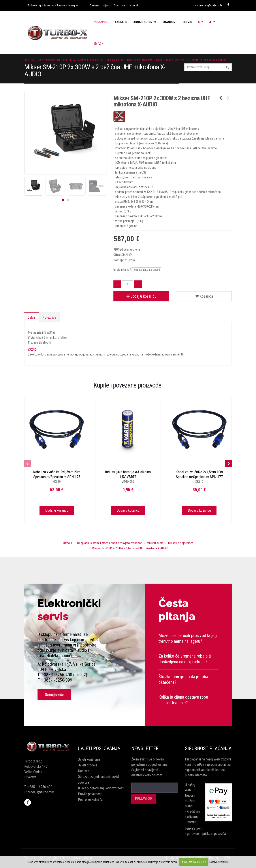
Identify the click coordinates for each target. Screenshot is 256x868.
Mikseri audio (115, 60)
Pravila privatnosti (90, 794)
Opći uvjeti (120, 5)
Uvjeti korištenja (89, 759)
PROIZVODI (101, 22)
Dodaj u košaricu (141, 296)
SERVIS (187, 22)
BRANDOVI (169, 22)
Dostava (84, 771)
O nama (94, 5)
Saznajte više (54, 695)
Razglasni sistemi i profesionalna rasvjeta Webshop (71, 60)
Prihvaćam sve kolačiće (194, 862)
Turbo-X (30, 60)
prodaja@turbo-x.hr (211, 5)
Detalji (32, 318)
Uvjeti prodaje (88, 765)
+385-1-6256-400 (40, 787)
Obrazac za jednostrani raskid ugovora (98, 780)
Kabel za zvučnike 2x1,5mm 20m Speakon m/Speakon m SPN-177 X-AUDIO (57, 477)
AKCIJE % (121, 22)
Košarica (204, 296)
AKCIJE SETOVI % (145, 22)
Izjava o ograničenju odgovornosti (101, 788)
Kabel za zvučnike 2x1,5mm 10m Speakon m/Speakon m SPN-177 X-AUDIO (199, 477)
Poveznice (49, 318)
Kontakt (135, 5)
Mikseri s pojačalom (140, 60)
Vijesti (106, 5)
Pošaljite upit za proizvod (146, 270)
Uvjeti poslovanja (99, 748)
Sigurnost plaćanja (208, 748)
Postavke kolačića (90, 800)
